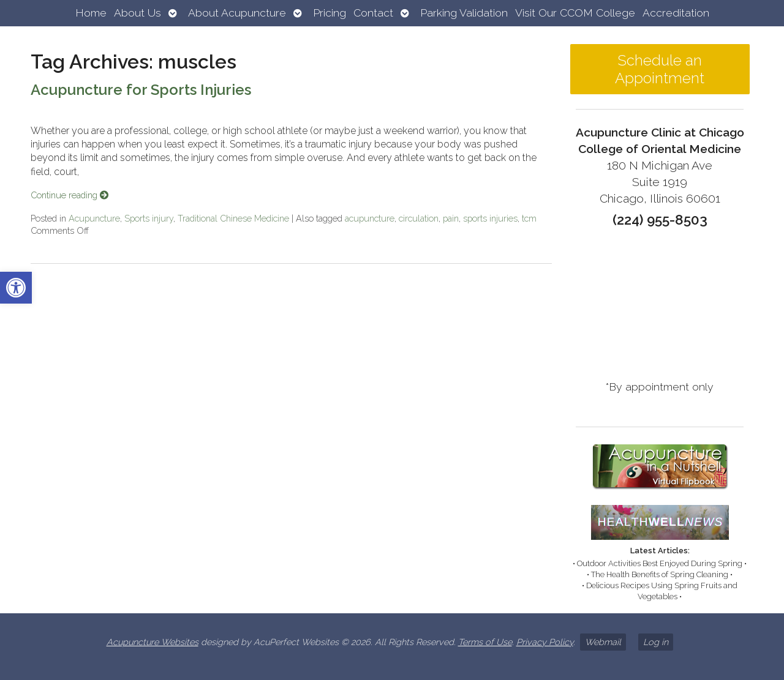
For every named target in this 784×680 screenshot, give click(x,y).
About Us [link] (138, 13)
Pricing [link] (330, 13)
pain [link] (451, 218)
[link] (16, 288)
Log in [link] (656, 642)
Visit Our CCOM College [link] (575, 13)
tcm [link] (529, 218)
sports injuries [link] (490, 218)
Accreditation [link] (676, 13)
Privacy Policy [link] (545, 642)
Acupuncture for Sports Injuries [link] (141, 90)
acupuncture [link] (370, 218)
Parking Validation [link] (464, 13)
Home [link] (91, 13)
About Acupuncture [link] (237, 13)
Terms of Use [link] (485, 642)
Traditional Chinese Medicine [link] (233, 218)
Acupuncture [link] (94, 218)
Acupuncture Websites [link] (153, 642)
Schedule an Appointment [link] (660, 69)
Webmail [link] (603, 642)
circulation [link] (419, 218)
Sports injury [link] (149, 218)
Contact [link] (373, 13)
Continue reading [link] (70, 195)
